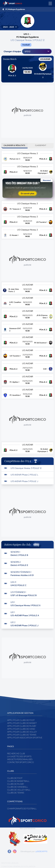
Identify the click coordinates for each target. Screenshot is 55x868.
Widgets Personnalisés (20, 759)
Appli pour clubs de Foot (21, 720)
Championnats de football (22, 809)
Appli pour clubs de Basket (22, 723)
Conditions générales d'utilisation (18, 867)
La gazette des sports (19, 756)
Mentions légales (10, 863)
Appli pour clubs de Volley (22, 732)
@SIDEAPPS (41, 851)
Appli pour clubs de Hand (21, 729)
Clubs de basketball (18, 781)
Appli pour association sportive (25, 738)
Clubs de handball (18, 787)
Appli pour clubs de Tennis (22, 735)
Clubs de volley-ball (19, 790)
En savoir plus (27, 193)
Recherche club (16, 754)
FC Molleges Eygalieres (15, 9)
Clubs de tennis (16, 793)
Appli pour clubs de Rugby (22, 726)
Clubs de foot (15, 778)
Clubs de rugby (16, 784)
